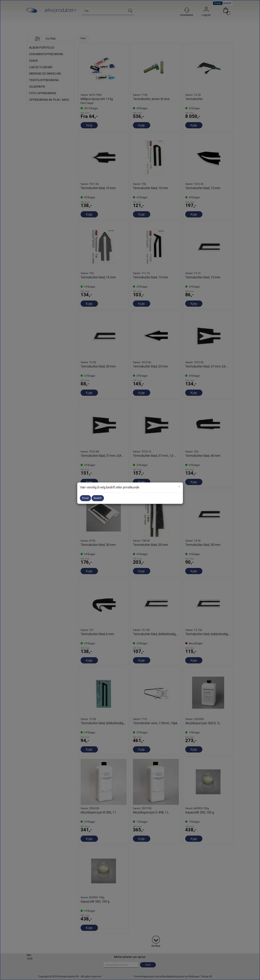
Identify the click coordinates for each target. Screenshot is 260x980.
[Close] (179, 487)
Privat (85, 498)
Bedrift (98, 498)
